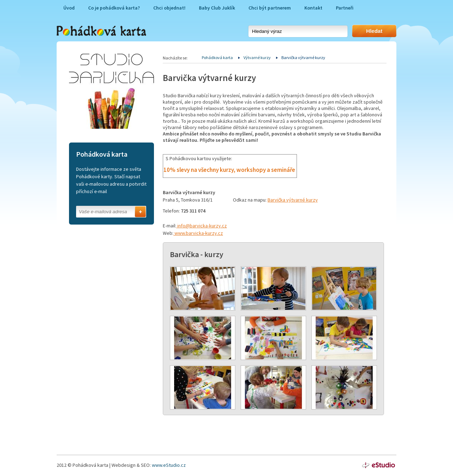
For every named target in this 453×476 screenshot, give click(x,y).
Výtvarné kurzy (257, 57)
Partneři (345, 8)
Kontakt (313, 8)
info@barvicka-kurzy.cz (202, 226)
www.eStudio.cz (169, 465)
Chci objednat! (169, 8)
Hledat (374, 31)
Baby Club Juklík (217, 8)
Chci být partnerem (270, 8)
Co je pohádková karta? (114, 8)
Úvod (69, 8)
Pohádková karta (217, 57)
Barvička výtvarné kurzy (293, 200)
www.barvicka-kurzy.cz (198, 233)
